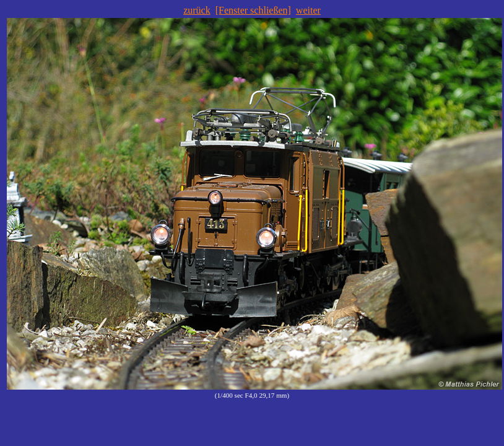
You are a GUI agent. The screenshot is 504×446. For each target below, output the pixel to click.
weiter (308, 10)
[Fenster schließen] (253, 10)
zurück (197, 10)
